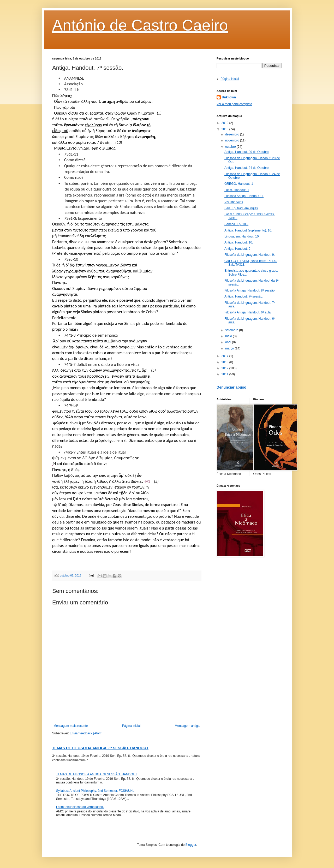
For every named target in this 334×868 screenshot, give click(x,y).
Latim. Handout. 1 (237, 190)
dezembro (233, 134)
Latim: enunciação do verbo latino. (80, 807)
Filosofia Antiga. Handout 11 (244, 196)
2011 (225, 374)
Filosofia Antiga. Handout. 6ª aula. (248, 312)
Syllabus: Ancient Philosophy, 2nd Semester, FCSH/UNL (95, 791)
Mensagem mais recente (71, 726)
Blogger (191, 845)
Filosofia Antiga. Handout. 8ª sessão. (250, 290)
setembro (232, 330)
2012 (225, 368)
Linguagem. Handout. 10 (241, 236)
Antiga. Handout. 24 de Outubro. (247, 168)
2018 (225, 129)
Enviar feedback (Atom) (86, 733)
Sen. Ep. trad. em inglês (241, 208)
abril (229, 342)
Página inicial (131, 726)
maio (229, 336)
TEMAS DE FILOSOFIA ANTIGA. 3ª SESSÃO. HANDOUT (100, 748)
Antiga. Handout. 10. (239, 242)
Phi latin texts (234, 202)
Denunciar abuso (231, 387)
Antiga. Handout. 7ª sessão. (244, 296)
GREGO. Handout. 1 (239, 184)
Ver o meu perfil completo (234, 104)
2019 (225, 123)
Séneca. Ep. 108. (236, 224)
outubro (231, 147)
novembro (233, 140)
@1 (147, 481)
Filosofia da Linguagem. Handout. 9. (250, 255)
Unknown (229, 97)
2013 (225, 362)
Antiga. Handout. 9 (237, 249)
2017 (225, 356)
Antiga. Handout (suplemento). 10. (248, 230)
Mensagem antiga (187, 726)
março (230, 348)
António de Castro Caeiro (140, 25)
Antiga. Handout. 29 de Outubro (246, 152)
